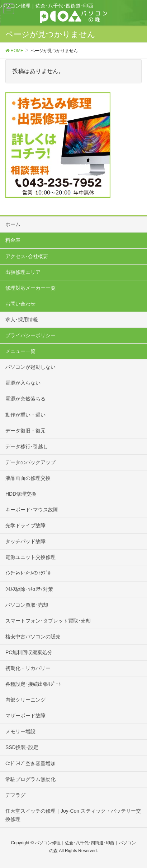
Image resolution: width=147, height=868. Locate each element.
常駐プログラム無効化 (30, 779)
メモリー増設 (20, 731)
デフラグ (15, 795)
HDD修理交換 (21, 494)
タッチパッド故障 (25, 541)
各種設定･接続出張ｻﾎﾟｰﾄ (33, 684)
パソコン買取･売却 (27, 605)
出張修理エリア (23, 272)
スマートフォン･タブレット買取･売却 (48, 621)
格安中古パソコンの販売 (33, 637)
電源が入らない (23, 383)
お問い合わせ (20, 304)
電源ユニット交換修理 (30, 557)
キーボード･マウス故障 (32, 510)
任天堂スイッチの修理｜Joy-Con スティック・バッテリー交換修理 (73, 815)
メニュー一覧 (20, 351)
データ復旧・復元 (25, 431)
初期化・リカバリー (28, 668)
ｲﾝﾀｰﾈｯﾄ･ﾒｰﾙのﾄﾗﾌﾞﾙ (28, 573)
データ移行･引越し (27, 446)
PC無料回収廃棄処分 (29, 652)
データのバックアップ (30, 462)
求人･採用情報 (22, 320)
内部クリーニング (25, 700)
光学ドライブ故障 (25, 525)
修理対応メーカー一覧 (30, 288)
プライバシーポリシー (30, 335)
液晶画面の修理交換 (28, 478)
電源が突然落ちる (25, 399)
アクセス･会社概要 (27, 256)
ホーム (13, 224)
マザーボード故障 (25, 716)
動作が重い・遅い (25, 415)
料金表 (13, 240)
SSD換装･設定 (22, 747)
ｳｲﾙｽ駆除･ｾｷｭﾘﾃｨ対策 (29, 589)
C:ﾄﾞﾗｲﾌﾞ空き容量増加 (30, 763)
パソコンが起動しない (30, 367)
